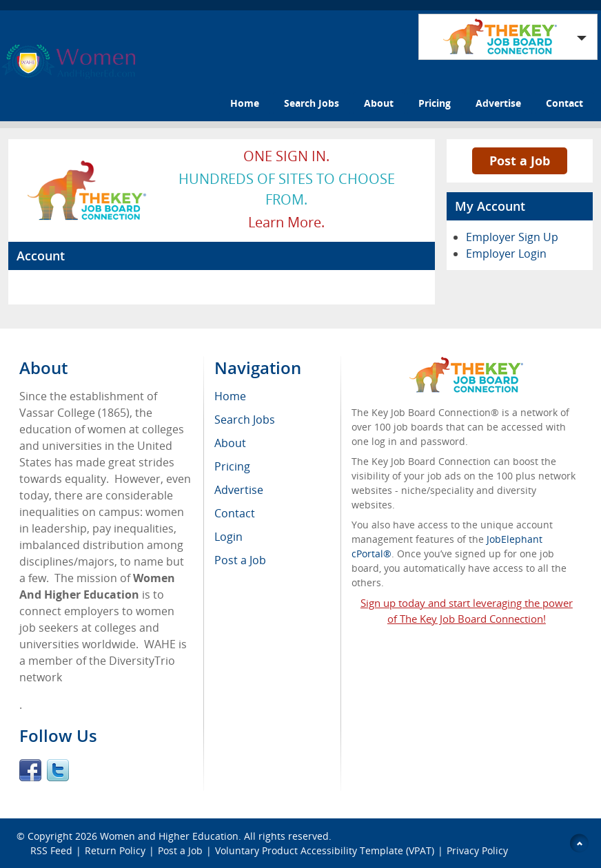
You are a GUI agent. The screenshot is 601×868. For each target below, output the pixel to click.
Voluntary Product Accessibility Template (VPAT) (325, 850)
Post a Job (520, 161)
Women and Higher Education (169, 836)
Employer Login (506, 254)
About (379, 103)
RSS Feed (51, 850)
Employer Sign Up (512, 237)
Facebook (30, 770)
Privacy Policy (479, 850)
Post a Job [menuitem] (240, 560)
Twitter (58, 770)
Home (245, 103)
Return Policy (115, 850)
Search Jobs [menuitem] (245, 420)
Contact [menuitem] (235, 513)
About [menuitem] (230, 443)
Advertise (498, 103)
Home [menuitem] (230, 396)
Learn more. (286, 222)
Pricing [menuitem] (232, 466)
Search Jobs (312, 103)
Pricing (435, 103)
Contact (564, 103)
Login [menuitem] (228, 537)
